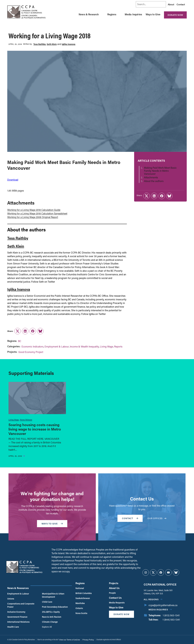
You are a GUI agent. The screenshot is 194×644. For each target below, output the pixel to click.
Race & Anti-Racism (52, 617)
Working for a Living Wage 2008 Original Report (33, 217)
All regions (151, 599)
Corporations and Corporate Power (21, 605)
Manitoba (80, 603)
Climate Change (50, 622)
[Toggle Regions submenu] (120, 14)
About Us (114, 588)
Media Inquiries (133, 14)
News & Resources (18, 588)
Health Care (13, 627)
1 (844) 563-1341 (171, 620)
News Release (26, 420)
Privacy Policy (88, 640)
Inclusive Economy (16, 612)
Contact (181, 4)
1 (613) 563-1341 (171, 615)
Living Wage (107, 346)
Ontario (79, 608)
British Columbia (84, 593)
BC (20, 341)
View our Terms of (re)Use (69, 640)
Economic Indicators (33, 346)
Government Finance (17, 617)
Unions (11, 599)
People (112, 593)
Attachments (151, 177)
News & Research (89, 14)
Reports (118, 346)
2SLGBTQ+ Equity (51, 612)
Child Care (47, 602)
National (80, 588)
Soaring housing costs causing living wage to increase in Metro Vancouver (35, 429)
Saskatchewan (83, 598)
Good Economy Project (31, 352)
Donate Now (175, 15)
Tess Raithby (39, 44)
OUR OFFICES (157, 518)
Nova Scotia (81, 613)
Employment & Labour (57, 346)
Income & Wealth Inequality (84, 346)
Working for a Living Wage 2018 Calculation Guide (34, 210)
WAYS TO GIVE (52, 524)
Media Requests (117, 603)
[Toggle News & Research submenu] (102, 14)
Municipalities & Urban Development (53, 595)
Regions (112, 14)
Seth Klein (52, 44)
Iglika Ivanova (69, 44)
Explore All (47, 627)
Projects (114, 583)
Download (13, 180)
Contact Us (115, 598)
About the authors (154, 181)
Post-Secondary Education (55, 607)
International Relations (18, 622)
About (171, 4)
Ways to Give (153, 14)
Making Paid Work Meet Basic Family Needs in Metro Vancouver (160, 171)
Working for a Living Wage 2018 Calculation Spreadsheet (37, 213)
